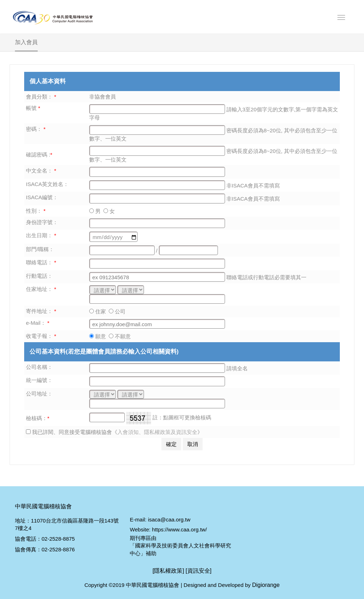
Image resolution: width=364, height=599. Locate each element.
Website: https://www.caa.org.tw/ (168, 529)
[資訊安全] (199, 571)
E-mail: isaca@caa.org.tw (160, 520)
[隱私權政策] (168, 571)
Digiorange (266, 585)
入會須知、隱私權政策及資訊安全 (157, 432)
